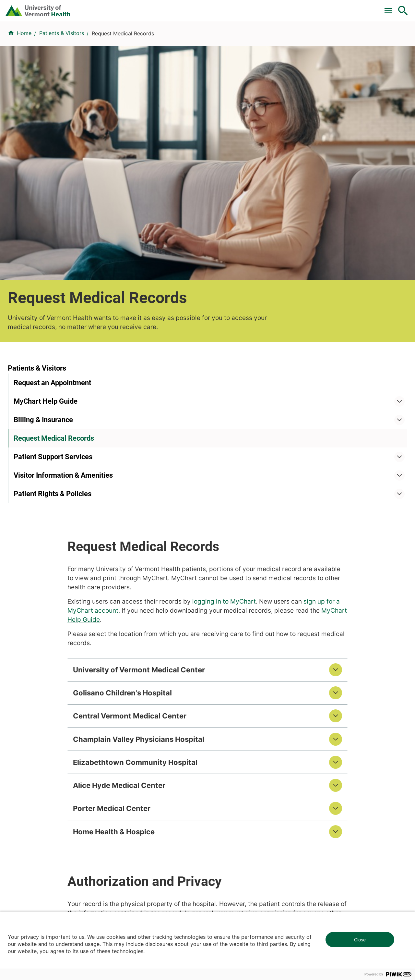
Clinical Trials (155, 7)
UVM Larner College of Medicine (153, 721)
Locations (257, 40)
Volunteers (224, 721)
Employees (225, 768)
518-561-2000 (334, 884)
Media (219, 756)
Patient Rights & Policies (53, 355)
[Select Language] (337, 7)
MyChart (391, 7)
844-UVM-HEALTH (48, 749)
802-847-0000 (26, 884)
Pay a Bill (116, 7)
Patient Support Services (53, 307)
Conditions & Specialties (206, 40)
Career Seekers (230, 733)
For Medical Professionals (215, 7)
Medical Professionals (238, 745)
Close (360, 940)
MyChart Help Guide (46, 251)
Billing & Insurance (43, 270)
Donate (267, 7)
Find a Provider (149, 40)
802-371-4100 (231, 876)
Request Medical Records (54, 288)
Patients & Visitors (300, 40)
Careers (297, 7)
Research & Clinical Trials (143, 710)
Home (24, 72)
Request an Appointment (52, 233)
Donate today (340, 761)
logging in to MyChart (306, 280)
